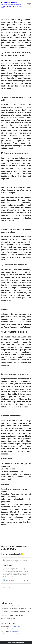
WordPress (21, 642)
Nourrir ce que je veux (15, 626)
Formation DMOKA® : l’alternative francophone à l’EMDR (15, 606)
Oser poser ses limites (15, 631)
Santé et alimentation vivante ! (9, 618)
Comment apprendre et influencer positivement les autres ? (16, 609)
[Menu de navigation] (29, 5)
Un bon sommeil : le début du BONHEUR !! (12, 616)
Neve (9, 642)
